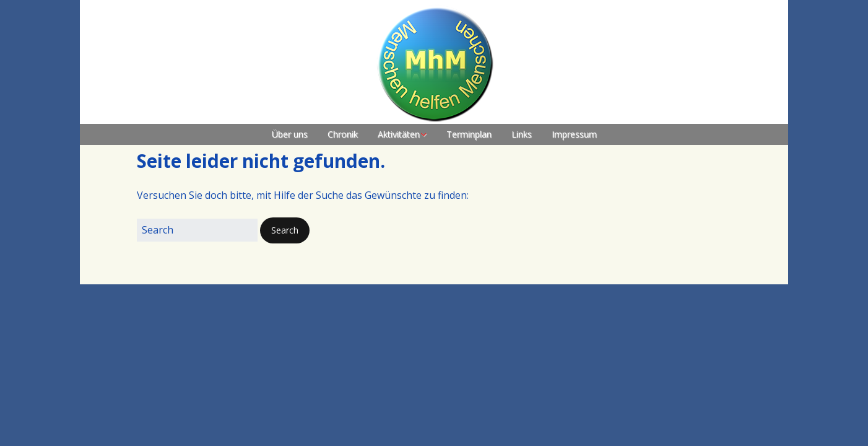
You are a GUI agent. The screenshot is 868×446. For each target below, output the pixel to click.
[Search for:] (197, 230)
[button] (285, 230)
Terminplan (469, 134)
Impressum (574, 134)
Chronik (343, 134)
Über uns (290, 134)
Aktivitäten (399, 134)
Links (522, 134)
